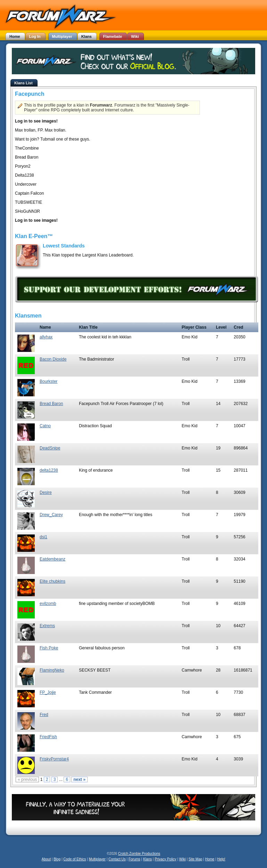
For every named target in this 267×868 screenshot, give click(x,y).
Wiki (182, 859)
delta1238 (49, 470)
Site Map (195, 859)
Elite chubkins (52, 581)
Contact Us (117, 859)
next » (79, 779)
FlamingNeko (52, 670)
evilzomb (48, 604)
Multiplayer (97, 859)
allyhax (46, 337)
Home (210, 859)
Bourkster (48, 381)
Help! (221, 859)
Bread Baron (51, 404)
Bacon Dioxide (53, 359)
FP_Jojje (48, 692)
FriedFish (48, 737)
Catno (45, 426)
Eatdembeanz (52, 559)
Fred (44, 715)
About (46, 859)
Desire (46, 492)
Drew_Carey (51, 515)
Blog (57, 859)
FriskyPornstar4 (54, 759)
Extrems (47, 626)
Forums (135, 859)
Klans (148, 859)
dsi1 (43, 537)
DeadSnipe (50, 448)
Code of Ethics (75, 859)
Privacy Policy (165, 859)
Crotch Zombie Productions (139, 854)
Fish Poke (49, 648)
